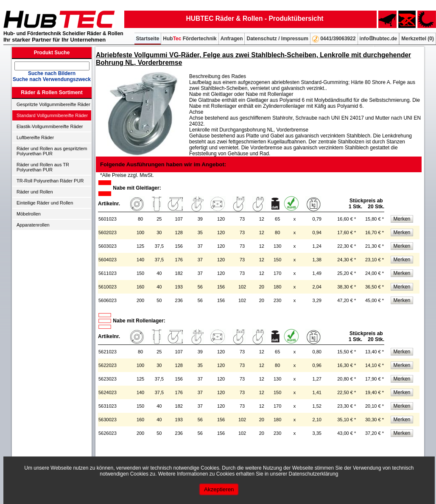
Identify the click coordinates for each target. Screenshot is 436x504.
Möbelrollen (29, 214)
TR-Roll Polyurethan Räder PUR (50, 181)
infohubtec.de (379, 39)
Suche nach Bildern (52, 73)
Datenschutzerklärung (314, 474)
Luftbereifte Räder (35, 137)
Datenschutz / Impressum (277, 39)
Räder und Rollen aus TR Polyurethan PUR (43, 167)
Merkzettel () (418, 39)
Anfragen (232, 39)
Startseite (148, 39)
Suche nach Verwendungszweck (52, 79)
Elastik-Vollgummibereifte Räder (50, 126)
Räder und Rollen (35, 192)
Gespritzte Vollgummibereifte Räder (53, 104)
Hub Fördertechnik (190, 39)
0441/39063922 (334, 39)
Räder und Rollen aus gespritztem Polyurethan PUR (52, 151)
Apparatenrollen (33, 225)
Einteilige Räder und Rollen (45, 203)
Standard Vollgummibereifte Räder (52, 115)
